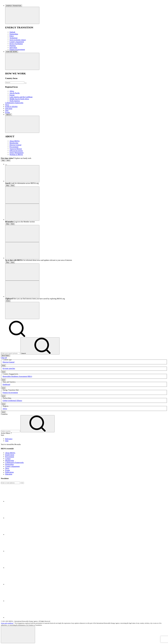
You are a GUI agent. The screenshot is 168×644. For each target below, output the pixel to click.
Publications (9, 472)
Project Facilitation (16, 44)
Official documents (16, 151)
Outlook (12, 32)
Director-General (15, 145)
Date (7, 441)
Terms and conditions (7, 623)
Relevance (9, 439)
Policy (12, 36)
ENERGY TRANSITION (14, 6)
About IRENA (15, 141)
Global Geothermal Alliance (12, 401)
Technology (14, 38)
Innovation (13, 48)
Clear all (4, 358)
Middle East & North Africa (19, 99)
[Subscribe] (10, 483)
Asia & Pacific (15, 93)
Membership (14, 143)
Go (22, 483)
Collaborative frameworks (14, 103)
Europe (12, 95)
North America (15, 101)
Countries (4, 414)
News (7, 105)
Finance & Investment (17, 50)
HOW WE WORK (12, 52)
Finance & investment (10, 393)
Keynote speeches (9, 368)
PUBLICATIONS (11, 107)
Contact (8, 459)
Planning (13, 46)
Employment (10, 455)
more (3, 366)
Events (8, 112)
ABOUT (9, 115)
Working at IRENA (16, 155)
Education (9, 109)
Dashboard (6, 384)
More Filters (6, 356)
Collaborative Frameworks (14, 463)
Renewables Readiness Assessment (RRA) (17, 376)
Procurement (14, 147)
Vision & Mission (16, 149)
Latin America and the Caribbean (21, 97)
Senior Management (16, 153)
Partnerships (14, 34)
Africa (12, 91)
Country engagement (17, 42)
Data (7, 110)
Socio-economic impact (18, 40)
